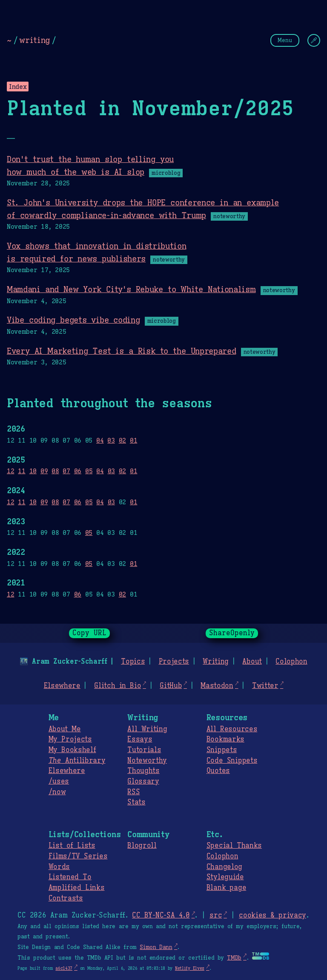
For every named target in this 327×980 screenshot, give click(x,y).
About (252, 662)
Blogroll (142, 846)
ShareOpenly (232, 633)
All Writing (147, 729)
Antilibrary (77, 761)
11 (22, 471)
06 (78, 471)
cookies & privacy (272, 915)
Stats (136, 802)
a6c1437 (64, 968)
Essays (140, 739)
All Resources (232, 729)
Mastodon (217, 686)
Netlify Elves (190, 968)
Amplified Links (77, 888)
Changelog (224, 867)
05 (89, 471)
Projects (174, 662)
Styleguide (225, 877)
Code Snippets (232, 761)
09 (44, 471)
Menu (285, 40)
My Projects (70, 739)
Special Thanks (234, 846)
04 (100, 440)
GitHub (171, 686)
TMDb (234, 958)
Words (59, 867)
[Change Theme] (314, 40)
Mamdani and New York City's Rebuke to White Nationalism (131, 289)
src (216, 915)
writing (34, 40)
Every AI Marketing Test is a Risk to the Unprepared (121, 351)
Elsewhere (62, 686)
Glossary (143, 781)
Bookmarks (225, 739)
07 (66, 471)
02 (122, 440)
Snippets (222, 750)
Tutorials (144, 750)
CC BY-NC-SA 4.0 (161, 915)
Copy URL (89, 633)
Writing (216, 662)
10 (33, 471)
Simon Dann (156, 947)
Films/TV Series (78, 856)
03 (111, 440)
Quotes (218, 771)
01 (133, 440)
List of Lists (72, 846)
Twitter (265, 686)
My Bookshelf (72, 750)
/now (57, 792)
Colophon (291, 662)
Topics (133, 662)
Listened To (70, 877)
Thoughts (143, 771)
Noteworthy (147, 761)
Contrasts (66, 898)
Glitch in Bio (118, 686)
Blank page (226, 888)
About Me (65, 729)
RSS (133, 792)
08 (55, 471)
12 (10, 471)
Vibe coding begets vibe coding (73, 320)
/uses (59, 781)
